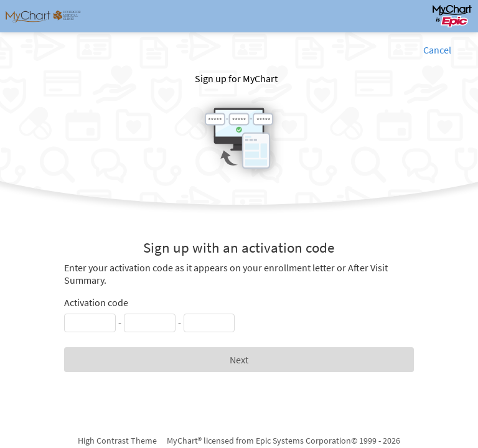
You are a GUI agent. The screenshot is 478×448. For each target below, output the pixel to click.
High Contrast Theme (117, 441)
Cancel (437, 50)
